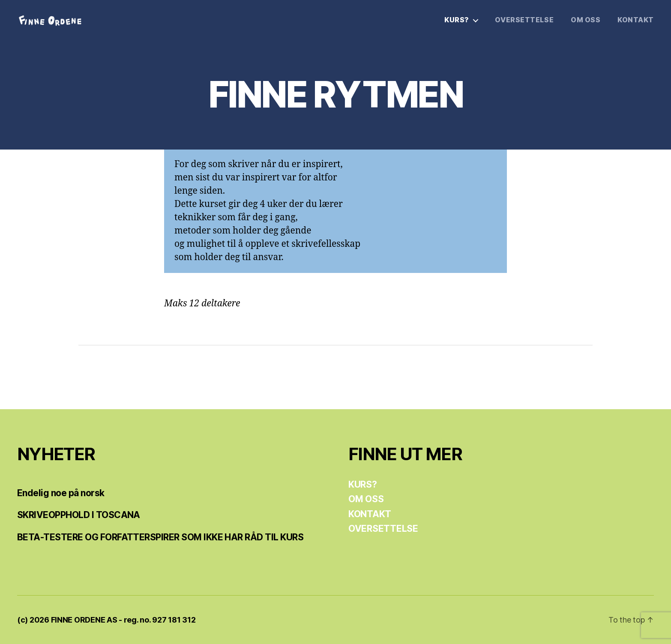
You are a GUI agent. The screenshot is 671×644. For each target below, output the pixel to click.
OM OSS (586, 20)
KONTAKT (636, 20)
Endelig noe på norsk (61, 493)
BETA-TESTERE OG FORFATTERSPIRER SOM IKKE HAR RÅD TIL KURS (160, 537)
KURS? (457, 20)
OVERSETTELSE (524, 20)
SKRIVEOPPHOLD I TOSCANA (79, 515)
